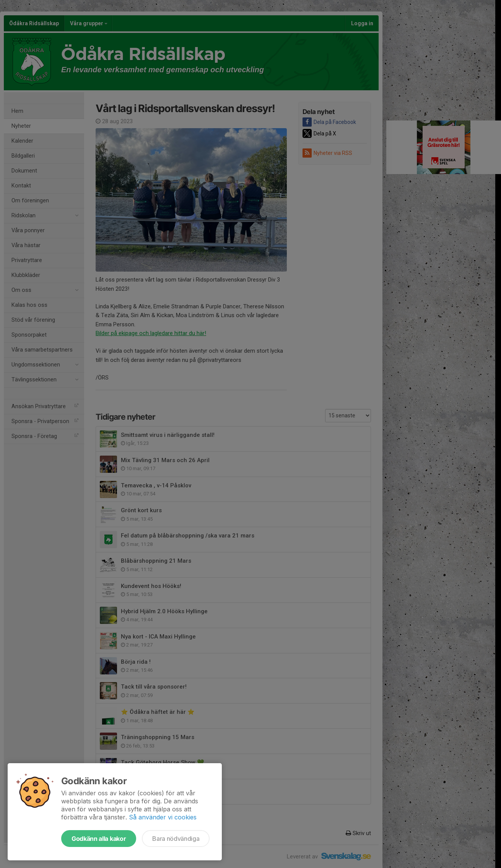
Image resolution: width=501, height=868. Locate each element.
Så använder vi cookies (163, 817)
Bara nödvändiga (176, 839)
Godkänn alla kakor (99, 839)
